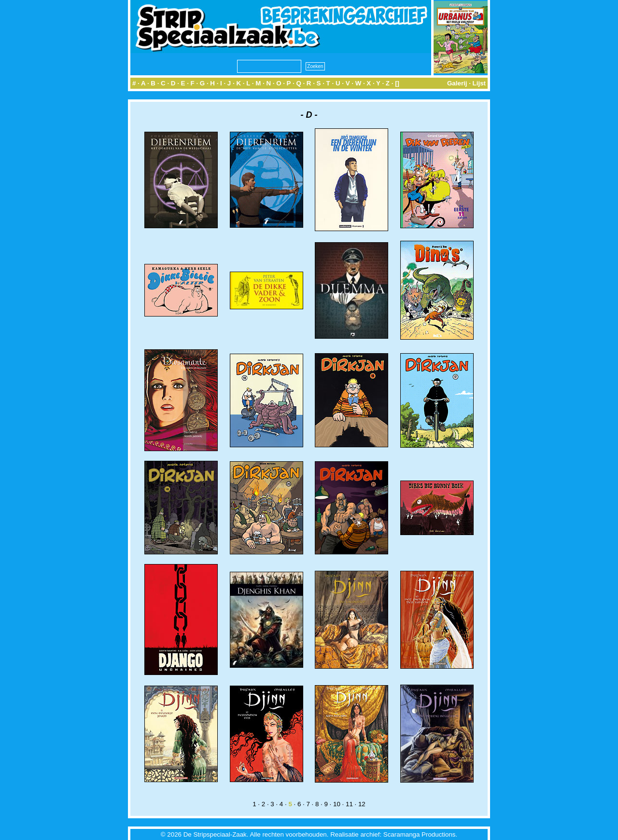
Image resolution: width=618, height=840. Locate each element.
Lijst (479, 83)
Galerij (457, 83)
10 (337, 804)
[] (397, 83)
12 (362, 804)
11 (349, 804)
